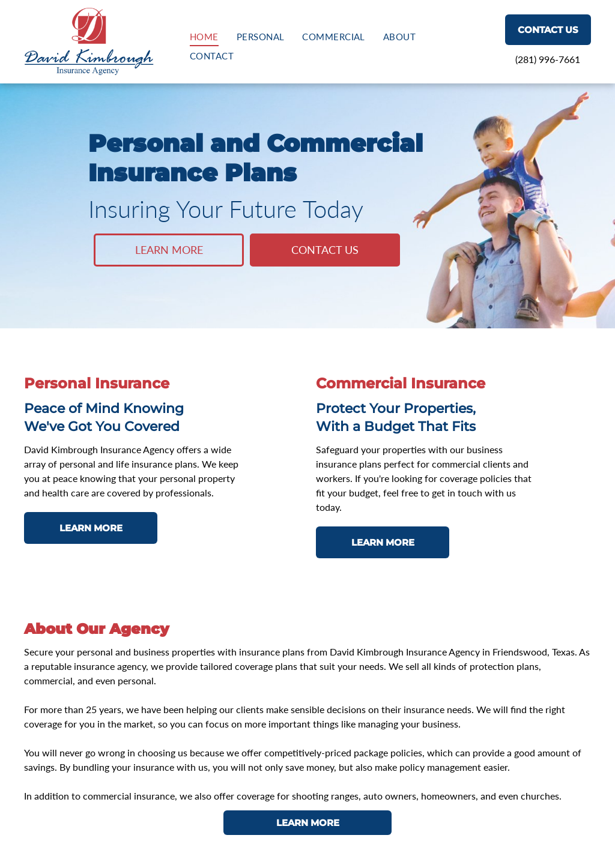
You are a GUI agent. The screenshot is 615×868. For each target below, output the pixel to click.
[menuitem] (204, 37)
